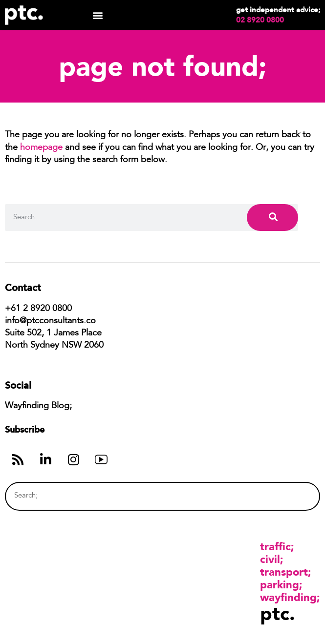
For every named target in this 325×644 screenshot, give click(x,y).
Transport (284, 572)
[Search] (272, 218)
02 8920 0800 (260, 20)
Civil (270, 559)
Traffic (275, 546)
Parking (280, 584)
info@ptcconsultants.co (50, 321)
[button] (97, 15)
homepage (41, 148)
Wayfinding (288, 597)
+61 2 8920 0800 (38, 309)
